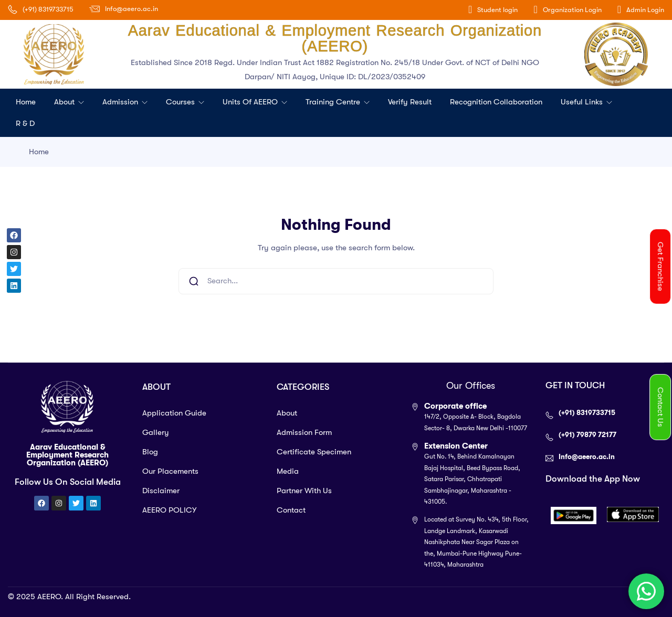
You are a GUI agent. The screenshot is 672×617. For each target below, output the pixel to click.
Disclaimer (161, 491)
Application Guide (174, 413)
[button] (660, 267)
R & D (25, 123)
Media (288, 471)
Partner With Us (304, 491)
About (65, 102)
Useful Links (583, 102)
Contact (291, 510)
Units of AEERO (251, 102)
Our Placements (170, 471)
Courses (181, 102)
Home (26, 102)
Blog (150, 452)
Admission (121, 102)
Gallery (156, 432)
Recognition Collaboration (496, 102)
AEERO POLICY (169, 510)
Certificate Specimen (314, 452)
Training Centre (334, 102)
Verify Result (410, 102)
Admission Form (304, 432)
